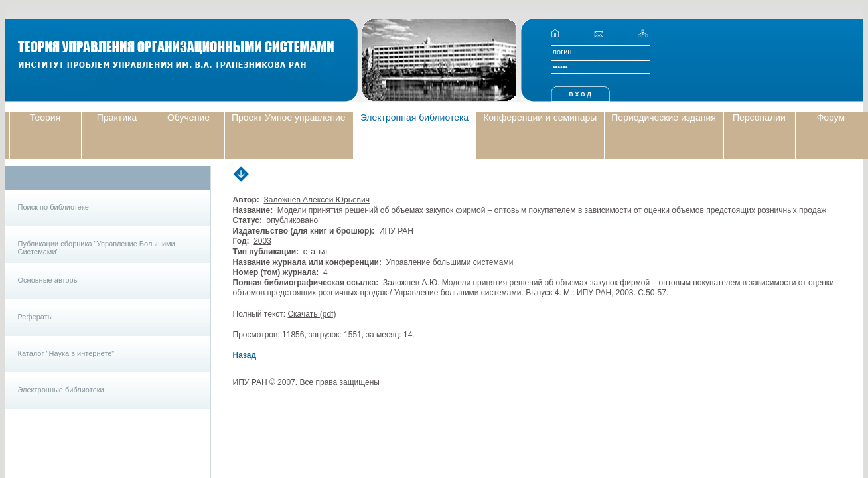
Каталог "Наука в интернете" (66, 353)
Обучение (188, 118)
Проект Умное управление (289, 118)
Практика (117, 118)
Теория (45, 118)
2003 (262, 241)
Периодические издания (664, 118)
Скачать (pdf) (312, 314)
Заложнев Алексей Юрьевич (316, 200)
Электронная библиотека (415, 118)
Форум (831, 118)
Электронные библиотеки (61, 390)
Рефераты (36, 317)
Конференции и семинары (540, 118)
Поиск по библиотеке (53, 207)
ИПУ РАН (250, 382)
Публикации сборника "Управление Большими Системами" (97, 248)
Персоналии (759, 118)
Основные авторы (48, 280)
